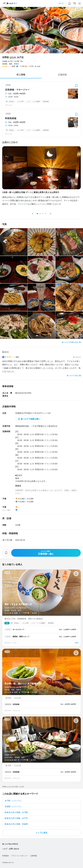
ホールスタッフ (18, 630)
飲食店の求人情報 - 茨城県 (16, 824)
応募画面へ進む (46, 553)
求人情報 (21, 75)
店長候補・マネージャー (17, 90)
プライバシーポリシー (20, 856)
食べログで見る (73, 376)
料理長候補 (11, 118)
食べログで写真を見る (70, 342)
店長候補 (16, 704)
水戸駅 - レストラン (13, 801)
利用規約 (6, 856)
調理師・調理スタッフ (21, 637)
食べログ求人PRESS (10, 844)
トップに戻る (41, 833)
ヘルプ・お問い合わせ (11, 849)
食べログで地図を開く (30, 419)
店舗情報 (62, 75)
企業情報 (34, 856)
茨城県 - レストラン (13, 806)
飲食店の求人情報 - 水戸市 (16, 818)
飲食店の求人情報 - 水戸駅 (16, 812)
